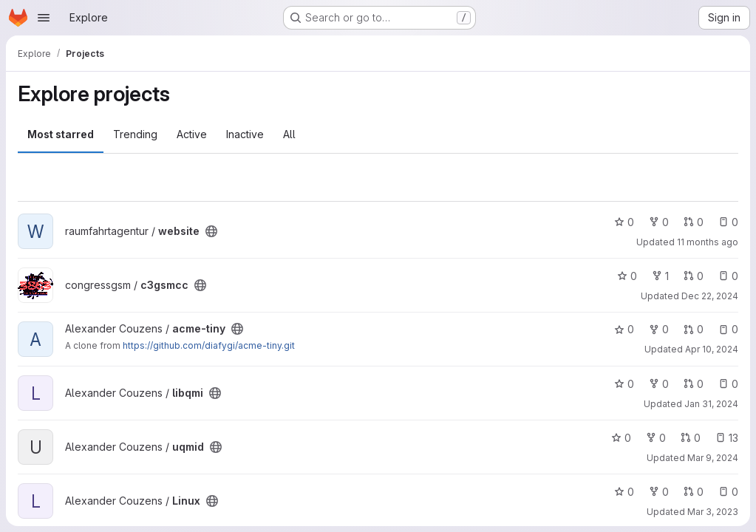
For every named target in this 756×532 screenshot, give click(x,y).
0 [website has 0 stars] (624, 222)
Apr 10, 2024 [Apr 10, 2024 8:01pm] (712, 349)
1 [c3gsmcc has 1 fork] (660, 276)
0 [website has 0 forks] (659, 222)
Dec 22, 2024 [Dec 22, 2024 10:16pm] (710, 296)
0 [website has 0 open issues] (728, 222)
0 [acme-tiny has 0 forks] (659, 329)
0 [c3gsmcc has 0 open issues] (728, 276)
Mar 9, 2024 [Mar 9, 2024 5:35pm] (713, 458)
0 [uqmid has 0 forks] (656, 438)
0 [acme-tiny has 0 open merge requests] (694, 329)
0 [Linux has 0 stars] (624, 492)
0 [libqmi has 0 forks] (659, 384)
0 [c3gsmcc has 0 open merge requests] (694, 276)
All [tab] (289, 134)
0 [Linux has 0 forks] (659, 492)
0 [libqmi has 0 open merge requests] (694, 384)
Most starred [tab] (61, 134)
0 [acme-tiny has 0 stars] (624, 329)
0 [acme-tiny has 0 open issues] (728, 329)
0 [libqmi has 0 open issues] (728, 384)
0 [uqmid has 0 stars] (621, 438)
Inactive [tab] (245, 134)
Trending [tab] (135, 134)
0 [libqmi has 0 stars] (624, 384)
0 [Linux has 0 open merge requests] (694, 492)
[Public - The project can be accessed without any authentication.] (211, 231)
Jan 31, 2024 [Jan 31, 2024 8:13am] (711, 404)
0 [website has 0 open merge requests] (694, 222)
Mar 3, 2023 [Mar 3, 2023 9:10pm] (713, 512)
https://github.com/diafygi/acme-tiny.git (209, 345)
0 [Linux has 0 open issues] (728, 492)
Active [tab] (192, 134)
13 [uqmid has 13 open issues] (727, 438)
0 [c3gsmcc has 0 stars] (627, 276)
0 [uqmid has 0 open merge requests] (691, 438)
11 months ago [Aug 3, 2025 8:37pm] (708, 242)
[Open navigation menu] (44, 18)
